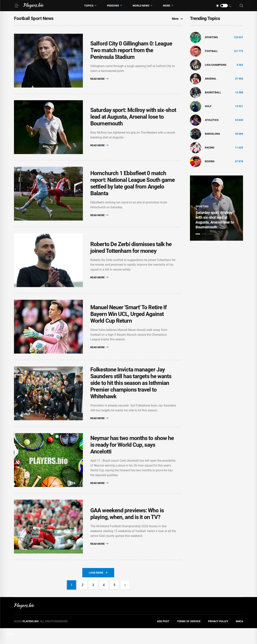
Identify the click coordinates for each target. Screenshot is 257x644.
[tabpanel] (216, 208)
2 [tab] (204, 234)
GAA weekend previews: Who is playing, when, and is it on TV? (127, 529)
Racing (210, 148)
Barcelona (212, 134)
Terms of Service (189, 637)
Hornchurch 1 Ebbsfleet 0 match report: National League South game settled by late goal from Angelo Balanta (133, 188)
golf (208, 106)
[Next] (126, 601)
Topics (89, 6)
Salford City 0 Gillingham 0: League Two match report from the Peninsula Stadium (131, 51)
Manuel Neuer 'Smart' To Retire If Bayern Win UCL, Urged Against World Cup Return (128, 323)
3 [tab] (210, 234)
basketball (213, 92)
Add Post (163, 637)
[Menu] (16, 6)
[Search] (241, 6)
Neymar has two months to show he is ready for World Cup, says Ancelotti (132, 458)
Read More (99, 80)
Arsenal (211, 79)
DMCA (239, 637)
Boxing (210, 161)
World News (141, 6)
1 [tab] (198, 234)
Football (211, 51)
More (167, 6)
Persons (113, 6)
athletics (212, 120)
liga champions (216, 65)
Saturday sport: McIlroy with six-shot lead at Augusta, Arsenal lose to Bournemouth (133, 120)
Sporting (211, 37)
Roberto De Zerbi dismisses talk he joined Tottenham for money (131, 255)
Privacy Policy (218, 637)
